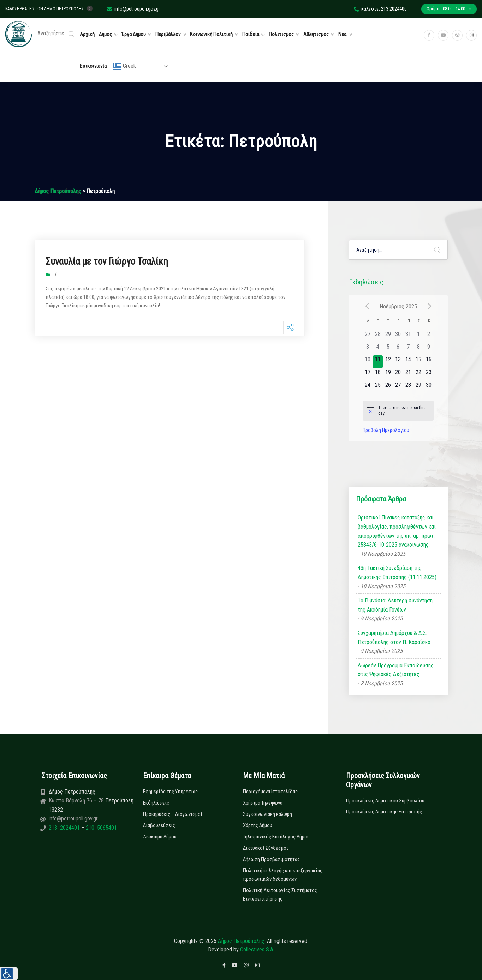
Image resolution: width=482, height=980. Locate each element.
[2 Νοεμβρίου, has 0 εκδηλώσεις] (429, 336)
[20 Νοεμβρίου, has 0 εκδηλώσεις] (398, 374)
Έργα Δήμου (134, 34)
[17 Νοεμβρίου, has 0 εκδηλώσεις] (368, 374)
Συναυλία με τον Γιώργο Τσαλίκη (114, 261)
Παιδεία (251, 34)
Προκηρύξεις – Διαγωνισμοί (173, 814)
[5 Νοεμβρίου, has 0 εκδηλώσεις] (388, 349)
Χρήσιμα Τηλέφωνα (263, 803)
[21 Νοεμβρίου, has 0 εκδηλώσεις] (408, 374)
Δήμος (105, 34)
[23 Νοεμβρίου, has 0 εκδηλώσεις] (429, 374)
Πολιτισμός (281, 34)
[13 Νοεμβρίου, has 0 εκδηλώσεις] (398, 362)
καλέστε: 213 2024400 (380, 9)
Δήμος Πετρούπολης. (242, 941)
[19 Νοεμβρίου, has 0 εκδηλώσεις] (388, 374)
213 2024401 (65, 828)
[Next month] (429, 306)
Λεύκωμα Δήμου (160, 837)
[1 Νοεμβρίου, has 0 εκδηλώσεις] (419, 336)
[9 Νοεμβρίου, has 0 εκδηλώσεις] (429, 349)
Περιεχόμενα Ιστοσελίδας (270, 792)
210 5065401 (101, 828)
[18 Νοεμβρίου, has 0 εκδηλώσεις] (378, 374)
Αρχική (87, 34)
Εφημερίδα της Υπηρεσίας (170, 792)
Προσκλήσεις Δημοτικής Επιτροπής (384, 812)
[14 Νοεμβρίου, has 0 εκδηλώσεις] (408, 362)
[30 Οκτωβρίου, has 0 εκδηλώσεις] (398, 336)
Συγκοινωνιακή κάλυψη (267, 814)
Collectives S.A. (257, 949)
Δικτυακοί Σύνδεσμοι (266, 848)
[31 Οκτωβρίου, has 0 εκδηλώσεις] (408, 336)
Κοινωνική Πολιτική (211, 34)
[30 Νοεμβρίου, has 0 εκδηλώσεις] (429, 387)
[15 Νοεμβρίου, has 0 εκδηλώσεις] (419, 362)
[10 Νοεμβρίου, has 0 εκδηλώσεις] (368, 362)
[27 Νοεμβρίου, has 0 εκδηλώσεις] (398, 387)
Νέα (342, 34)
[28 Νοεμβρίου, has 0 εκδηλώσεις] (408, 387)
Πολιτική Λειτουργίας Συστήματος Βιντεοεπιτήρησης (280, 895)
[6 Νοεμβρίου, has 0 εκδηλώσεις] (398, 349)
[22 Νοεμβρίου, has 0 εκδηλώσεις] (419, 374)
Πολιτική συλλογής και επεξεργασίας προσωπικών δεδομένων (283, 875)
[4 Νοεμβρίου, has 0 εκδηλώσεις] (378, 349)
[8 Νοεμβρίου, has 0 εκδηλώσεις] (419, 349)
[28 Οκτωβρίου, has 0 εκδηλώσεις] (378, 336)
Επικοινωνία (93, 66)
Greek (124, 66)
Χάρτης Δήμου (258, 825)
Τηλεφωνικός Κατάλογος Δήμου (276, 837)
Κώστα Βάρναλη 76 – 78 (77, 801)
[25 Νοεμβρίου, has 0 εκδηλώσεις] (378, 387)
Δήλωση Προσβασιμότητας (271, 859)
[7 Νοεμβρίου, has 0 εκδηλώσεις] (408, 349)
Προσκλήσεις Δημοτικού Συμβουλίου (385, 801)
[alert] (398, 411)
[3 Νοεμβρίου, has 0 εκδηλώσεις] (368, 349)
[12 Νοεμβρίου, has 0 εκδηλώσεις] (388, 362)
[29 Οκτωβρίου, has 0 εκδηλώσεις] (388, 336)
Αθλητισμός (316, 34)
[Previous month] (367, 306)
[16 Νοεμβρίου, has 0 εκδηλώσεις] (429, 362)
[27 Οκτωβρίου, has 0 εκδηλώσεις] (368, 336)
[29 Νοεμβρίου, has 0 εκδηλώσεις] (419, 387)
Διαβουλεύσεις (159, 825)
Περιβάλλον (168, 34)
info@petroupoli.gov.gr (133, 9)
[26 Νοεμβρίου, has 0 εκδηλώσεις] (388, 387)
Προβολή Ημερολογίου (386, 430)
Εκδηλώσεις (156, 803)
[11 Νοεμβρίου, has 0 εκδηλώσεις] (378, 362)
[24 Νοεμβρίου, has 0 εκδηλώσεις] (368, 387)
